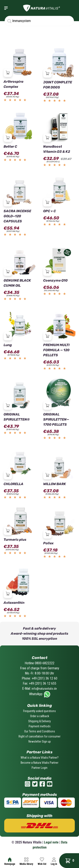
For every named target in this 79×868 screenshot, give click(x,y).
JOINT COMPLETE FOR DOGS (58, 85)
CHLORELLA (13, 484)
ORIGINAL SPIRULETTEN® (17, 417)
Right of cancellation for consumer (39, 736)
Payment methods (40, 726)
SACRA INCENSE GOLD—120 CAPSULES (17, 216)
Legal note (51, 842)
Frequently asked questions (39, 711)
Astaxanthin (14, 603)
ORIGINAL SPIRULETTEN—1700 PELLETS (56, 419)
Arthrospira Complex (13, 84)
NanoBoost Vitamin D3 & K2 (57, 149)
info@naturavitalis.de (44, 689)
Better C (10, 147)
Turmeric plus (15, 540)
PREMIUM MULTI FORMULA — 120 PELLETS (56, 350)
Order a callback (40, 716)
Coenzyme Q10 (55, 280)
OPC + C (50, 211)
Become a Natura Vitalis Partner (39, 763)
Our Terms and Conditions (40, 731)
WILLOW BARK (55, 484)
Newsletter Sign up (40, 741)
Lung (8, 345)
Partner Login (39, 768)
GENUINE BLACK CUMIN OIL (17, 283)
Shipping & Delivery (39, 721)
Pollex (48, 543)
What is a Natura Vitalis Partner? (40, 758)
